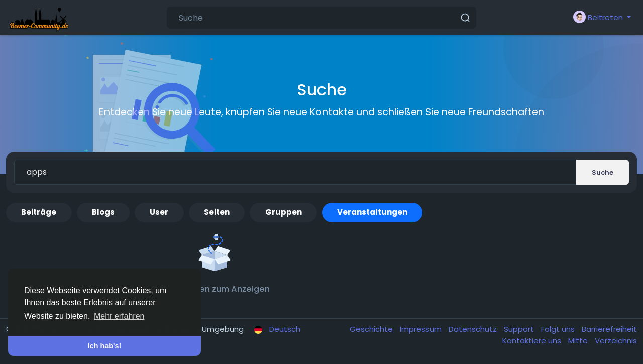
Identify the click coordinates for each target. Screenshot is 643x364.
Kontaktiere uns (533, 341)
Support (520, 329)
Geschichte (372, 329)
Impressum (422, 329)
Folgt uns (559, 329)
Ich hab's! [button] (105, 346)
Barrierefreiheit (609, 329)
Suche (603, 172)
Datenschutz (474, 329)
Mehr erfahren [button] (119, 316)
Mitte (579, 341)
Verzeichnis (616, 341)
